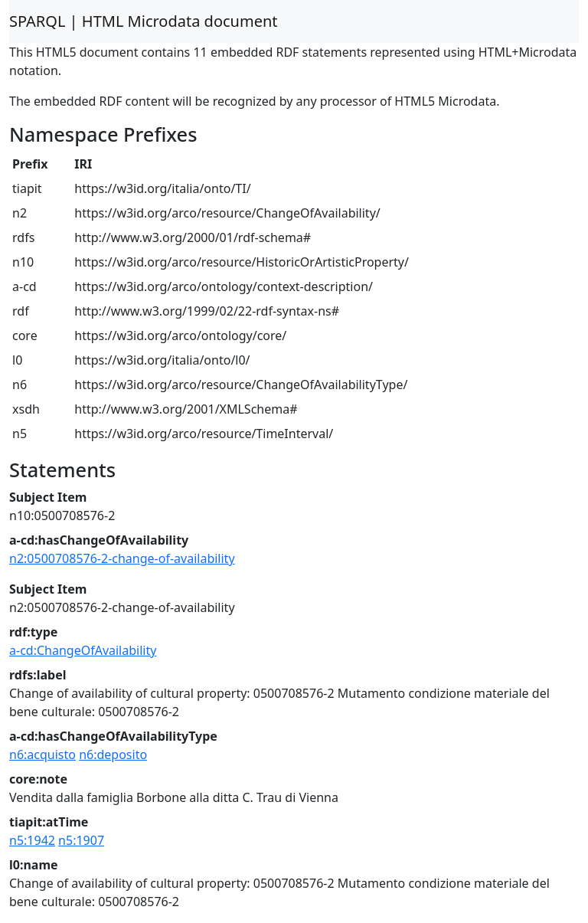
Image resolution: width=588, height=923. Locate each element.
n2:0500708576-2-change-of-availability (122, 558)
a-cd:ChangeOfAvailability (83, 650)
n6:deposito (113, 754)
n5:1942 (32, 840)
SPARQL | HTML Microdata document (144, 21)
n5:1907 (81, 840)
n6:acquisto (42, 754)
